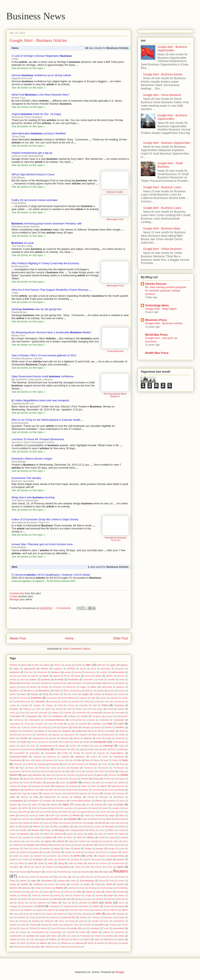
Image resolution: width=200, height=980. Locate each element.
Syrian (26, 914)
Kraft (34, 808)
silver (37, 892)
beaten (79, 683)
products (65, 856)
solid (67, 895)
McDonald (120, 819)
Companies (31, 716)
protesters (38, 859)
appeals (35, 676)
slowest (120, 892)
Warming (65, 940)
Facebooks (15, 760)
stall (11, 903)
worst (125, 943)
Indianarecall (50, 797)
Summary (119, 906)
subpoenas (69, 906)
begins (13, 687)
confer (45, 716)
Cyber (54, 727)
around (88, 676)
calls (93, 698)
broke (75, 694)
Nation (47, 834)
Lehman (26, 812)
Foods (53, 768)
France (78, 771)
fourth (47, 771)
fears (125, 760)
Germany (71, 775)
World (90, 943)
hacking (13, 786)
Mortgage (60, 830)
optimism (17, 841)
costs (50, 724)
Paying (68, 845)
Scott (112, 881)
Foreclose (88, 768)
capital (125, 698)
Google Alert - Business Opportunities (172, 49)
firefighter (93, 764)
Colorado (67, 713)
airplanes (58, 669)
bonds (100, 690)
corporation (15, 724)
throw (12, 921)
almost (83, 669)
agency (124, 665)
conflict (84, 716)
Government (63, 779)
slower (109, 892)
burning (24, 698)
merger (90, 823)
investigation (33, 801)
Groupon (38, 782)
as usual (23, 243)
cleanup (59, 709)
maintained (100, 815)
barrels (60, 683)
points (122, 849)
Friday (122, 771)
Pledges (88, 849)
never (101, 834)
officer (69, 838)
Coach (22, 713)
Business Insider (115, 192)
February (18, 764)
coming (94, 712)
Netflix (91, 834)
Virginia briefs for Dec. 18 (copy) (36, 114)
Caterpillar (40, 701)
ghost (82, 775)
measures (14, 823)
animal (78, 672)
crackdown (97, 724)
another (104, 672)
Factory (61, 760)
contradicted (34, 720)
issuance (111, 801)
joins (88, 805)
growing (51, 782)
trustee (63, 928)
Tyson (106, 928)
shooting (92, 888)
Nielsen (111, 834)
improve (58, 793)
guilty (98, 783)
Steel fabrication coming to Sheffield (38, 133)
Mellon (56, 823)
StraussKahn (27, 906)
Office (60, 838)
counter (71, 724)
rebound (92, 863)
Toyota (33, 925)
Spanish (13, 899)
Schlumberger (87, 881)
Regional (50, 867)
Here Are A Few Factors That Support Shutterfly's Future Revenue (51, 290)
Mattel (109, 819)
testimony (54, 917)
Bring (46, 694)
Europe (124, 749)
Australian (74, 679)
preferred (80, 852)
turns (84, 928)
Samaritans (47, 881)
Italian (35, 805)
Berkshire (57, 687)
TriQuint (33, 928)
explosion (80, 757)
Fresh (112, 771)
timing (72, 921)
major (112, 815)
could (60, 724)
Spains (121, 895)
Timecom (49, 921)
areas (77, 676)
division (13, 742)
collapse (55, 713)
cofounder (43, 713)
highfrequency (118, 786)
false (88, 760)
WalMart (53, 940)
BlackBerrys (29, 691)
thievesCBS (69, 917)
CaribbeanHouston (22, 702)
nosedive (26, 838)
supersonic (15, 910)
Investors (61, 801)
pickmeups (15, 849)
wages (42, 940)
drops (62, 746)
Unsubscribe (17, 593)
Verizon (98, 936)
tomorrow (83, 921)
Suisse (107, 906)
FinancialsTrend (115, 351)
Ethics (114, 749)
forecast (75, 768)
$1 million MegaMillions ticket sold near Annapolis (40, 400)
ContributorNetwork (54, 720)
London (103, 812)
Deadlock (14, 731)
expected (37, 757)
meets (46, 823)
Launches (69, 808)
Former (28, 771)
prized (125, 852)
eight (82, 749)
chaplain (37, 705)
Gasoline (37, 775)
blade (57, 691)
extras (105, 757)
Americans (42, 672)
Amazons (120, 669)
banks (38, 683)
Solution (77, 895)
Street (41, 906)
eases (121, 746)
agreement (30, 668)
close (100, 709)
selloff (108, 884)
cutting (45, 727)
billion (94, 687)
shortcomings (107, 888)
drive (33, 746)
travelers (87, 925)
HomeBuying (98, 790)
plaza (77, 848)
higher (104, 786)
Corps (27, 724)
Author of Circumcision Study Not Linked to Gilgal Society (45, 519)
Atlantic (109, 676)
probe (16, 856)
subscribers (83, 906)
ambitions (15, 672)
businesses (52, 698)
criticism (13, 727)
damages (86, 727)
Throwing (23, 921)
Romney (102, 877)
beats (99, 683)
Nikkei (122, 834)
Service (13, 888)
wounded (27, 947)
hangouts (36, 786)
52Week (13, 665)
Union (83, 932)
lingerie (84, 812)
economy (45, 749)
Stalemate (120, 899)
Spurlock (79, 899)
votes (32, 940)
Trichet (125, 925)
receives (103, 863)
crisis (121, 724)
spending (57, 899)
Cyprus (64, 727)
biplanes (121, 687)
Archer (67, 676)
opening (124, 838)
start (31, 903)
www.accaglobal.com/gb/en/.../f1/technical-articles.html (44, 581)
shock (82, 888)
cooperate (104, 720)
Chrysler (14, 709)
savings (61, 881)
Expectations (117, 753)
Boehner (89, 691)
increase (108, 793)
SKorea (57, 892)
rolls (92, 877)
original (48, 841)
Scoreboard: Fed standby (26, 478)
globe (16, 779)
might (47, 827)
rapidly (41, 863)
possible (47, 852)
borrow (121, 691)
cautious (76, 702)
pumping (75, 860)
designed (83, 735)
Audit (23, 680)
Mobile (122, 827)
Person (101, 845)
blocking (77, 691)
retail (96, 872)
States (54, 903)
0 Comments (63, 608)
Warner (76, 940)
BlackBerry (15, 691)
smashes (45, 895)
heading (73, 786)
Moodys (35, 830)
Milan (56, 827)
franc (68, 771)
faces (28, 760)
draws (23, 746)
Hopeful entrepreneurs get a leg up (32, 153)
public (51, 860)
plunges (111, 849)
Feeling (41, 764)
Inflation (78, 797)
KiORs (25, 808)
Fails (71, 760)
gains (25, 775)
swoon (16, 914)
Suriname (74, 910)
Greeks (107, 779)
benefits (45, 687)
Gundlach (109, 783)
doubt (77, 742)
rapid (31, 863)
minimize (86, 827)
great (75, 779)
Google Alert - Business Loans (162, 187)
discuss (65, 738)
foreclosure (103, 768)
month (12, 830)
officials (90, 837)
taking (89, 914)
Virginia (13, 940)
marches (26, 819)
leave (15, 812)
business (36, 698)
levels (37, 812)
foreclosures (15, 771)
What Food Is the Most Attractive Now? (40, 95)
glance (100, 775)
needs (70, 834)
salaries (23, 881)
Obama (49, 837)
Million (66, 826)
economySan (61, 749)
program (102, 856)
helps (94, 786)
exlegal (77, 753)
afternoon (102, 665)
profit (77, 856)
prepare (92, 852)
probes (26, 856)
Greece (85, 779)
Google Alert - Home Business (162, 95)
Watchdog (109, 940)
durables (85, 746)
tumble (74, 928)
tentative (21, 917)
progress (14, 860)
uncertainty (118, 928)
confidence (58, 716)
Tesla (32, 917)
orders (37, 841)
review (21, 877)
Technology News (157, 305)
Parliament (18, 845)
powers (68, 852)
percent (90, 845)
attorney (121, 676)
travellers (100, 925)
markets (72, 819)
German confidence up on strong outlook (41, 75)
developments (108, 735)
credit (109, 724)
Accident (35, 665)
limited (64, 812)
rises (65, 877)
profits (90, 856)
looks (113, 812)
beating (89, 683)
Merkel (102, 823)
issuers (13, 804)
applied (57, 676)
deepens (67, 731)
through (121, 917)
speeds (45, 899)
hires (59, 790)
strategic (13, 906)
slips (98, 892)
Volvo (23, 940)
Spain (111, 895)
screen (121, 881)
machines (64, 815)
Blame (67, 691)
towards (13, 925)
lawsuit (95, 808)
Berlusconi (71, 687)
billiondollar (107, 687)
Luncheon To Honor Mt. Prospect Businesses (38, 439)
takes (80, 914)
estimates (102, 749)
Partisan (44, 845)
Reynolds (44, 877)
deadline (120, 727)
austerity (45, 679)
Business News (36, 16)
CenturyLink (119, 702)
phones (121, 845)
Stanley (21, 903)
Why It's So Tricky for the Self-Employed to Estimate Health (47, 420)
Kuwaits (44, 808)
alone (93, 669)
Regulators (64, 867)
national (58, 834)
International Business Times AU (116, 539)
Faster (115, 760)
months (23, 830)
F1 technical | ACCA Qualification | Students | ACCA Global (51, 575)
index (12, 797)
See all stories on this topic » (28, 68)
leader (105, 808)
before (122, 683)
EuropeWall (19, 753)
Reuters (121, 871)
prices (115, 852)
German (59, 775)
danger (98, 727)
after (88, 665)
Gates (49, 775)
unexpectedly (56, 932)
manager (14, 819)
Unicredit (71, 932)
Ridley (55, 877)
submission (54, 906)
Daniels (108, 727)
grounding (14, 783)
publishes (62, 860)
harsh (47, 786)
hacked (121, 783)
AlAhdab (71, 669)
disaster (53, 738)
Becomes (111, 683)
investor (47, 801)
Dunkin (73, 746)
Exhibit (65, 753)
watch (97, 940)
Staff (109, 899)
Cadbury (83, 698)
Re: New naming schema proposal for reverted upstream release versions (166, 291)
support (39, 910)
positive (35, 852)
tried (15, 928)
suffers (96, 906)
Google (50, 779)
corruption (39, 724)
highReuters (30, 790)
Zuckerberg (76, 947)
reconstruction (118, 863)
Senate (120, 884)
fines (65, 764)
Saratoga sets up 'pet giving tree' (37, 309)
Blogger (120, 972)
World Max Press (156, 335)
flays (22, 768)
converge (91, 720)
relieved (98, 867)
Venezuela (85, 936)
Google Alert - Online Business (163, 249)
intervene (104, 797)
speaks (24, 899)
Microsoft (24, 826)
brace (23, 694)
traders (56, 925)
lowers (52, 815)
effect (73, 749)
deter (95, 735)
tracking (45, 925)
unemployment (38, 932)
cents (107, 702)
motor (102, 830)
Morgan (47, 830)
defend (90, 731)
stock (95, 903)
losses (32, 815)
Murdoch (25, 834)
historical (70, 790)
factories (50, 760)
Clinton (79, 709)
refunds (38, 867)
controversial (76, 720)
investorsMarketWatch (81, 801)
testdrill (42, 917)
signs (28, 892)
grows (63, 783)
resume (85, 872)
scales (73, 881)
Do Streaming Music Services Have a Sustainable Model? (51, 332)
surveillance (112, 910)
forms (38, 771)
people (79, 845)
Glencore (112, 775)
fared (106, 760)
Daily (75, 727)
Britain (56, 694)
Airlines (44, 668)
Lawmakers (82, 808)
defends (101, 731)
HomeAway (83, 790)
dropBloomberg (47, 746)
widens (43, 943)
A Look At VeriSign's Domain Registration (42, 56)
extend (94, 757)
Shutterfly (17, 892)
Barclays (49, 683)
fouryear (58, 771)
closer (121, 709)
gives (91, 775)
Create (13, 596)
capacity (114, 698)
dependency (42, 735)
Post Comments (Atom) (77, 649)
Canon (103, 698)
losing (22, 815)
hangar (24, 786)
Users (54, 936)
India (36, 797)
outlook (60, 841)
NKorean (14, 838)
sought (88, 895)
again (113, 665)
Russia (121, 877)
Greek (96, 779)
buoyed (121, 694)
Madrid (76, 815)
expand (88, 753)
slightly (89, 892)
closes (12, 713)
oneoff (102, 838)
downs (13, 746)
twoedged (95, 928)
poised (13, 852)
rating (61, 863)
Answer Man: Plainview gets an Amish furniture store (42, 544)
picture (36, 849)
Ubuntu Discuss (156, 284)
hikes (51, 790)
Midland (37, 827)
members (67, 823)
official (79, 838)
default (79, 731)
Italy (44, 804)
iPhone (99, 801)
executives (51, 753)
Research (36, 872)
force (63, 768)
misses (98, 827)
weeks (121, 939)
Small (34, 895)
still (73, 903)
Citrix (38, 709)
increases (120, 793)
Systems (49, 914)
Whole (32, 943)
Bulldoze (109, 694)
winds (54, 943)
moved (122, 830)
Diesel (12, 738)
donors (34, 742)
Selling (98, 884)
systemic (37, 914)
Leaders (116, 808)
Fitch (12, 768)
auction (13, 680)
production (52, 856)
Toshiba (96, 921)
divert (99, 738)
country (83, 724)
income (95, 793)
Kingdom (14, 808)
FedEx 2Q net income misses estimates (35, 200)
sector (62, 884)
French (101, 771)
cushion (34, 727)
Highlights (15, 790)
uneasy (23, 932)
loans (93, 812)
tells (11, 917)
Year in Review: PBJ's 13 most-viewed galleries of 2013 (44, 355)
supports (51, 910)
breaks (34, 694)
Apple (45, 676)
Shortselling (122, 888)
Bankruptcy (26, 683)
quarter (120, 859)
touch (106, 921)
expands (101, 753)
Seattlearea (38, 884)
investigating (16, 801)
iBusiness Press (156, 320)
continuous (19, 720)
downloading (119, 742)
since (46, 892)
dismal (77, 738)
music (37, 834)
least (126, 808)
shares (59, 888)
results (74, 872)
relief (88, 867)
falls (79, 760)
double (55, 742)
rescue (23, 872)
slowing (13, 895)
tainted (61, 914)
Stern (65, 903)
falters (97, 760)
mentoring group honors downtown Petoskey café (47, 223)
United (94, 932)
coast (32, 713)
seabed (13, 884)
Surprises (98, 910)
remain (109, 867)
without (79, 943)
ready (80, 863)
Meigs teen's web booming (33, 497)
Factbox (38, 760)
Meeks (36, 823)
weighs (13, 943)
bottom (13, 694)
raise (12, 863)
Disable (24, 738)
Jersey (78, 804)
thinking (84, 917)
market (37, 819)
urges (43, 936)
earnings (108, 746)
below (23, 687)
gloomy (27, 779)
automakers (89, 680)
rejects (78, 867)
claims (48, 709)
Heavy (84, 786)
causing (53, 702)
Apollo (24, 676)
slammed (68, 892)
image (24, 793)
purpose (87, 860)
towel (23, 925)
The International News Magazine (115, 395)
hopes (111, 790)
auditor (33, 679)
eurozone (35, 753)
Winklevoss (66, 943)
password (57, 845)
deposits (56, 735)
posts (58, 852)
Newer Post (18, 638)
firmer (105, 764)
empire (91, 749)
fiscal (122, 764)
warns (87, 939)
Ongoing (112, 838)
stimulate (83, 903)
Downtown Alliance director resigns (32, 459)
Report (13, 872)
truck (54, 928)
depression (70, 735)
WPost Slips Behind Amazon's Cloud (33, 174)
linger (74, 812)
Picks (26, 849)
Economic (30, 749)
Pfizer (111, 845)
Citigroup (27, 709)
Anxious (13, 676)
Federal (30, 764)
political (23, 852)
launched (56, 808)
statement (42, 903)
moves (13, 834)
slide (79, 892)
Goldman (38, 779)
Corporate (119, 720)
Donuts (45, 742)
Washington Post (115, 219)
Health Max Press (157, 353)
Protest (25, 860)
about (24, 665)
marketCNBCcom (54, 819)
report (120, 867)
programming (117, 856)
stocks (108, 903)
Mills (76, 827)
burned (13, 698)
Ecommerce (15, 749)
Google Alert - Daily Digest (161, 309)
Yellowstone (50, 947)
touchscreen (119, 921)
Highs (42, 790)
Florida (42, 768)
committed (120, 713)
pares (125, 841)
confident (72, 716)
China (105, 705)
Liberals (47, 812)
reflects (27, 867)
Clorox (90, 709)
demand (13, 735)
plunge (99, 848)
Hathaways (60, 786)
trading (66, 925)
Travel (76, 925)
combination (81, 713)
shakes (48, 888)
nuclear (38, 838)
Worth (16, 947)
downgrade (100, 742)
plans (57, 848)
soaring (57, 895)
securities (75, 884)
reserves (49, 872)
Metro (12, 827)
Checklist (83, 705)
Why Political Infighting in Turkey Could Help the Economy (45, 263)
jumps (120, 804)
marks (84, 819)
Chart (60, 705)
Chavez (71, 705)
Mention (79, 823)
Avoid (101, 680)
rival (74, 877)
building (97, 694)
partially (31, 845)
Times (61, 921)
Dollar (24, 742)
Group (26, 783)
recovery (14, 867)
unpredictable (16, 936)
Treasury (113, 925)
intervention (119, 797)
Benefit (33, 687)
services (26, 888)
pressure (103, 852)
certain (13, 705)
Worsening (113, 943)
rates (51, 863)
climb (69, 709)
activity (68, 665)
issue (122, 801)
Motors (111, 830)
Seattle (24, 884)
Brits (66, 694)
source (99, 895)
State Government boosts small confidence (43, 376)
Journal (98, 804)
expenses (51, 757)
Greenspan (119, 779)
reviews (32, 877)
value (73, 936)
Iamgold (13, 793)
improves (83, 793)
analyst (68, 672)
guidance (87, 783)
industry (65, 797)
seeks (87, 884)
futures (14, 775)
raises (21, 863)
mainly (87, 815)
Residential (62, 872)
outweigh (95, 841)
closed (111, 709)
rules (112, 877)
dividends (120, 738)
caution (64, 702)
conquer (109, 716)
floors (32, 768)
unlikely (106, 932)
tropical (44, 928)
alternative (106, 669)
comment (107, 713)
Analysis (56, 672)
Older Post (120, 638)
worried (101, 943)
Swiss (125, 910)
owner (116, 841)
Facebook (118, 757)
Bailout (13, 683)
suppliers (28, 910)
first (113, 764)
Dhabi (122, 735)
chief (95, 705)
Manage (14, 599)
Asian (98, 676)
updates (31, 936)
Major (122, 815)
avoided (111, 680)
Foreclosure (119, 768)
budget (85, 694)
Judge (110, 805)
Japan (66, 804)
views (121, 936)
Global (124, 775)
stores (122, 903)
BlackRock (44, 690)
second (52, 884)
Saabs (12, 881)
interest (91, 797)
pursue (98, 860)
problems (38, 856)
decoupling (53, 731)
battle (69, 683)
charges (49, 705)
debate (41, 731)
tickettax (36, 921)
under (12, 932)
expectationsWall (18, 757)
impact (34, 793)
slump (24, 895)
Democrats (27, 735)
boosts (111, 691)
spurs (89, 899)
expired (65, 757)
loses (12, 815)
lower (42, 815)
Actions (57, 665)
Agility (16, 669)
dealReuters (28, 731)
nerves (80, 834)
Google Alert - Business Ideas (162, 228)
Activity (78, 665)
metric (113, 823)
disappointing (38, 738)
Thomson (96, 917)
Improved (70, 793)
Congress (97, 716)
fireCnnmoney (78, 764)
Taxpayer (120, 914)
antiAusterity (118, 672)
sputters (100, 899)
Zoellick (63, 947)
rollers (83, 877)
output (71, 841)
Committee (15, 716)
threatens (109, 917)
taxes (109, 914)
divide (108, 738)
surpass (86, 910)
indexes (24, 797)
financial (54, 764)
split (69, 899)
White (23, 943)
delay (122, 731)
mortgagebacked (77, 830)
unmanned (119, 932)
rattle (71, 863)
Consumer (122, 716)
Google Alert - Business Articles (163, 74)
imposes (46, 793)
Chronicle (119, 705)
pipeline (46, 849)
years (37, 947)
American (29, 672)
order (28, 841)
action (47, 665)
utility (64, 936)
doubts (86, 742)
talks (98, 914)
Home (69, 638)
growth (74, 782)
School (102, 881)
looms (122, 812)
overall (106, 841)
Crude (24, 727)
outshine (82, 841)
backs (122, 680)
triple (23, 928)
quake (109, 859)
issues (25, 805)
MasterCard (97, 819)
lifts (56, 812)
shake (38, 888)
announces (91, 672)
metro (122, 823)
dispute (88, 738)
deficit (112, 731)
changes (24, 705)
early (96, 746)
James (54, 804)
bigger (83, 687)
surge (62, 910)
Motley (92, 830)
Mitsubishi (110, 827)
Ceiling (87, 702)
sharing (72, 888)
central (97, 702)
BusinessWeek (68, 698)
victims (110, 936)
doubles (66, 742)
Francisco (90, 771)
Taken (70, 914)
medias (26, 823)
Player (67, 849)
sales (33, 881)
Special (35, 899)
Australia (59, 679)
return (106, 872)
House (121, 790)
